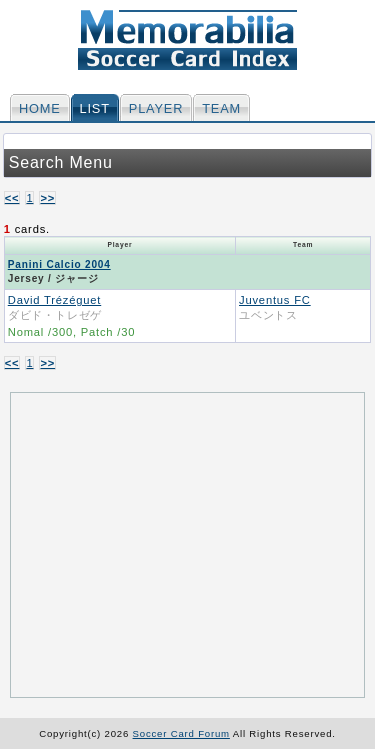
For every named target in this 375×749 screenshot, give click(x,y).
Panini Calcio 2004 (59, 264)
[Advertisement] (189, 543)
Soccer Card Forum (181, 733)
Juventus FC (275, 300)
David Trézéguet (54, 300)
